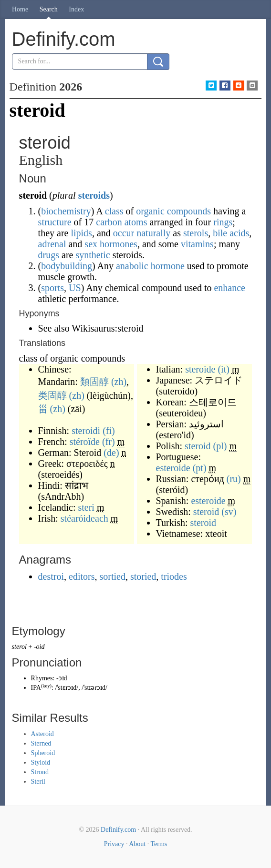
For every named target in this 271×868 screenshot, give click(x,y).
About (137, 844)
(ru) (234, 479)
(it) (223, 369)
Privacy (114, 844)
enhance (229, 288)
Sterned (41, 743)
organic (150, 211)
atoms (136, 222)
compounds (189, 211)
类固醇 (52, 395)
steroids (94, 195)
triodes (174, 576)
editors (82, 576)
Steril (38, 782)
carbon (109, 222)
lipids (81, 233)
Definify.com (118, 830)
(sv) (229, 512)
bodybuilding (67, 266)
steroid (198, 446)
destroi (51, 576)
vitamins (197, 244)
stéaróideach (84, 518)
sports (52, 288)
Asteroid (42, 734)
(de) (111, 453)
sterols (196, 233)
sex (91, 244)
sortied (112, 576)
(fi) (109, 431)
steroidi (86, 431)
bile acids (231, 233)
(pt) (200, 468)
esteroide (173, 468)
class (114, 211)
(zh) (119, 382)
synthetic (93, 255)
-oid (39, 647)
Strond (40, 772)
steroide (200, 369)
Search (49, 9)
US (75, 288)
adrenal (52, 244)
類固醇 (94, 382)
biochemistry (66, 211)
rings (223, 222)
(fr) (109, 442)
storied (143, 576)
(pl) (220, 446)
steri (86, 507)
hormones (119, 244)
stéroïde (85, 442)
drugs (49, 255)
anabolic (132, 266)
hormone (168, 266)
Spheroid (43, 753)
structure (55, 222)
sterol (19, 647)
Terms (159, 844)
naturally (153, 233)
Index (76, 9)
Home (20, 9)
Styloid (41, 762)
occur (124, 233)
